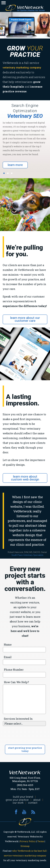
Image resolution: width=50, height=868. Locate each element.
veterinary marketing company (22, 68)
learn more (15, 165)
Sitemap (25, 846)
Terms (41, 841)
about (37, 800)
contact (33, 803)
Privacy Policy (28, 841)
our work (18, 803)
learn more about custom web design (25, 478)
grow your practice (17, 800)
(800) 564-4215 (25, 785)
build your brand (23, 797)
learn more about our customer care (25, 319)
